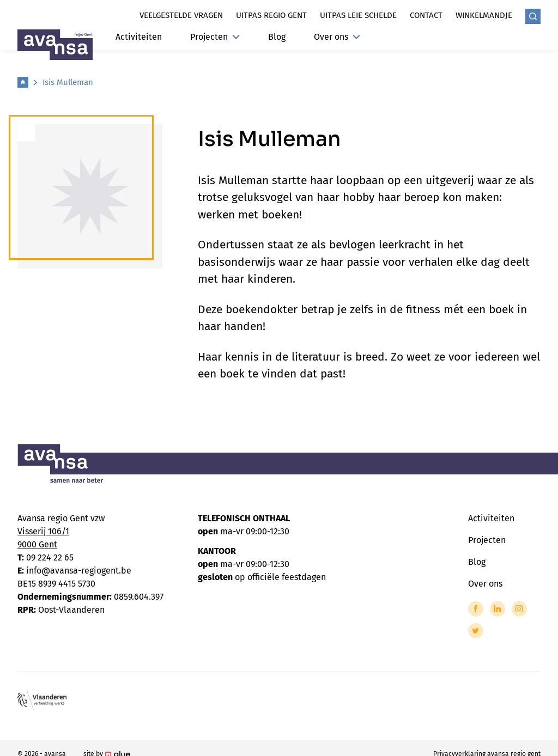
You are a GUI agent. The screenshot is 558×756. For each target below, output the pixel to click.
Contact (426, 15)
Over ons (337, 37)
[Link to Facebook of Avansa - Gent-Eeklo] (476, 609)
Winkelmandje (484, 15)
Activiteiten (139, 37)
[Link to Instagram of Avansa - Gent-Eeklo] (519, 609)
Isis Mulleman (68, 82)
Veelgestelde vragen (181, 15)
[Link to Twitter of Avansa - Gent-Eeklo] (476, 631)
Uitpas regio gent (271, 15)
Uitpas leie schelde (358, 15)
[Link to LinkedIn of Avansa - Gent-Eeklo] (498, 609)
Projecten (215, 37)
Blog (277, 37)
